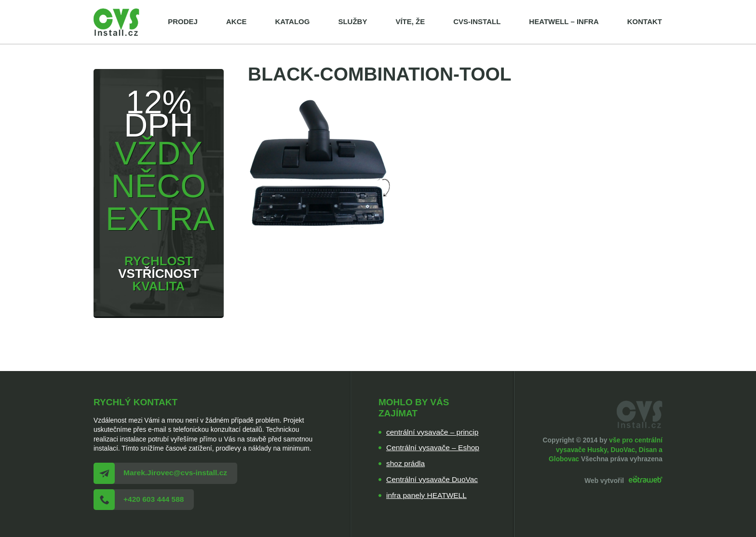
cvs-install (477, 21)
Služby (352, 21)
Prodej (183, 21)
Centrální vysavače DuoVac (432, 479)
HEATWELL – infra (564, 21)
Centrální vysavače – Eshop (433, 447)
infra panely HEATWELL (426, 495)
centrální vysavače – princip (432, 432)
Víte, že (410, 21)
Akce (236, 21)
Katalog (292, 21)
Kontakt (645, 21)
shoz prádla (405, 463)
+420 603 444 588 (154, 499)
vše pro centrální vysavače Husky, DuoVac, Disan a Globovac (606, 449)
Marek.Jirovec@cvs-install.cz (175, 473)
